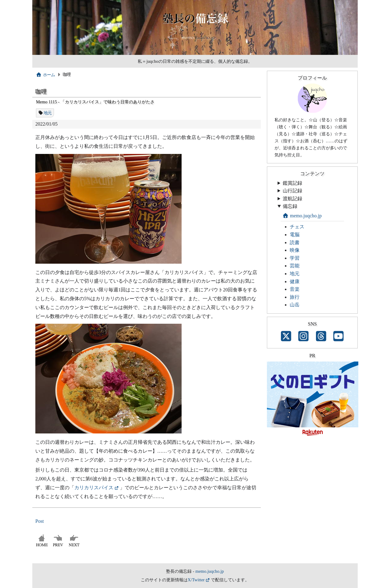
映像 (295, 250)
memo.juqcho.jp (302, 216)
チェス (297, 227)
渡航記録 (292, 199)
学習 (295, 258)
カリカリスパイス (94, 488)
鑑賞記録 (292, 183)
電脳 (295, 235)
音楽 (295, 289)
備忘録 (290, 206)
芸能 (295, 266)
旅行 (295, 297)
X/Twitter (196, 580)
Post (40, 521)
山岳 (295, 305)
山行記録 (292, 191)
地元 (48, 113)
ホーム (46, 75)
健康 (295, 282)
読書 (295, 242)
